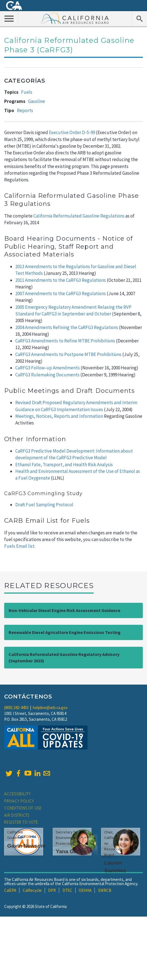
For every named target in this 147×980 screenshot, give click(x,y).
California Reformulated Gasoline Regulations (79, 216)
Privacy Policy (19, 801)
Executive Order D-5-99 (72, 132)
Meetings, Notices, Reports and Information (59, 416)
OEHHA (85, 890)
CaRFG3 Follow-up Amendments (48, 368)
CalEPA (10, 890)
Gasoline (37, 101)
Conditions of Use (23, 808)
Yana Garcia (71, 851)
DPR (52, 890)
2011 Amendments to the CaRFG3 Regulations (61, 280)
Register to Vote (21, 822)
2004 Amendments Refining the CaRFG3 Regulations (67, 327)
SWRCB (105, 890)
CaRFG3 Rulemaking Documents (47, 375)
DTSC (67, 890)
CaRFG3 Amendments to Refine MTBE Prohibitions (65, 341)
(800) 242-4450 (16, 708)
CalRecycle (32, 890)
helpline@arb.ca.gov (50, 708)
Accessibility (18, 794)
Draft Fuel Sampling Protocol (44, 505)
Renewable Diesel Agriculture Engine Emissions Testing (65, 632)
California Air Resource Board (75, 18)
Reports (25, 110)
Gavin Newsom (26, 846)
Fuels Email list (19, 546)
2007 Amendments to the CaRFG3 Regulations (61, 293)
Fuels (27, 92)
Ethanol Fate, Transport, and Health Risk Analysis (64, 465)
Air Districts (17, 815)
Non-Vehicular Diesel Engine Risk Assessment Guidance (64, 610)
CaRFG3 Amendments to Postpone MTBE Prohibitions (68, 354)
